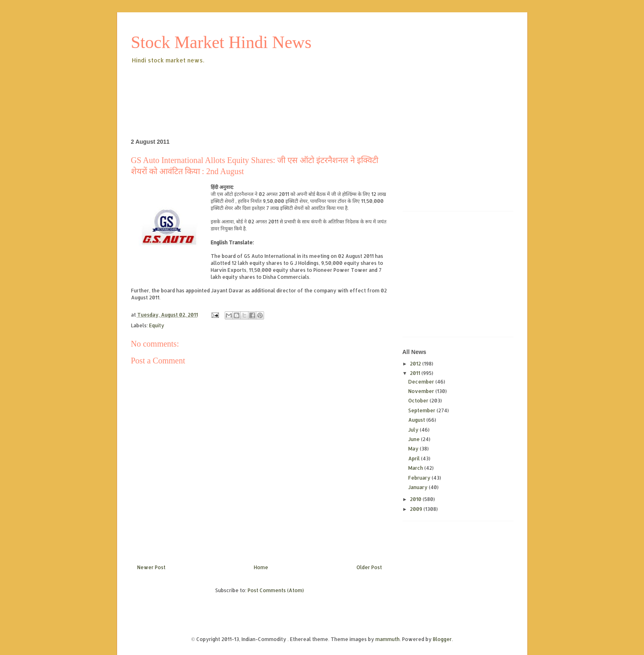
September (422, 410)
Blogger (442, 639)
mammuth (388, 639)
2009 (417, 509)
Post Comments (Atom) (276, 590)
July (414, 430)
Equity (157, 325)
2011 (416, 373)
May (414, 449)
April (415, 458)
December (422, 382)
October (419, 401)
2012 (416, 364)
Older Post (369, 567)
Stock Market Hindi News (221, 42)
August (417, 420)
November (422, 391)
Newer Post (151, 567)
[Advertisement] (281, 88)
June (415, 439)
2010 (416, 499)
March (416, 468)
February (420, 478)
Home (261, 567)
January (419, 487)
